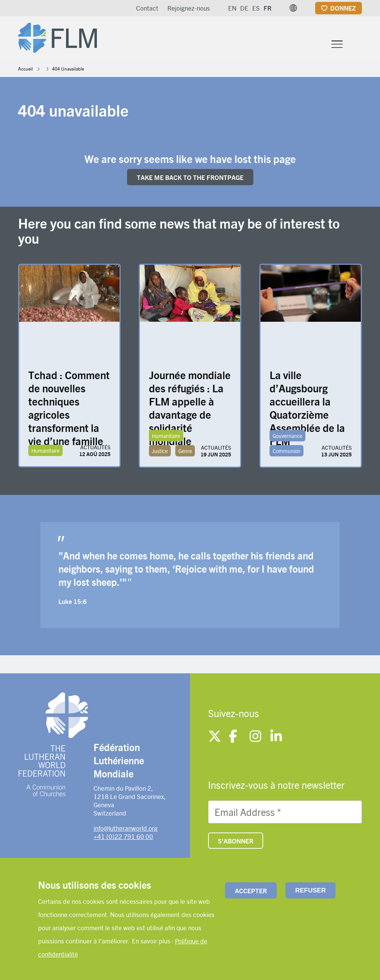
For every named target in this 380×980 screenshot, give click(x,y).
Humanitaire (45, 450)
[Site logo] (57, 36)
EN (232, 8)
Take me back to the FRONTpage (190, 177)
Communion (287, 451)
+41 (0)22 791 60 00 (123, 836)
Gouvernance (287, 436)
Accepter (251, 891)
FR (267, 8)
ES (256, 8)
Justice (160, 451)
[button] (293, 8)
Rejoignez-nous (189, 8)
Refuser (310, 890)
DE (244, 8)
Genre (185, 451)
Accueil (25, 69)
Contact (147, 8)
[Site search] (357, 44)
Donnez (343, 8)
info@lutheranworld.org (126, 828)
